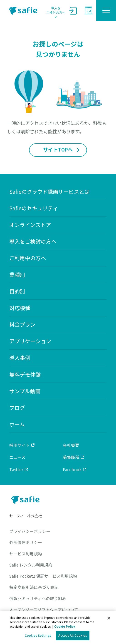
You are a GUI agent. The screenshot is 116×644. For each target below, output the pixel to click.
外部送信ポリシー (26, 542)
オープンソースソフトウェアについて (44, 610)
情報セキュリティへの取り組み (38, 598)
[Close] (109, 618)
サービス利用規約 (26, 554)
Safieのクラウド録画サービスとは (49, 192)
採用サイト (22, 445)
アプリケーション (30, 341)
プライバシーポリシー (30, 531)
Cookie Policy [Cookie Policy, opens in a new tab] (65, 626)
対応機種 (20, 308)
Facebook (75, 469)
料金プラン (22, 324)
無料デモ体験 (25, 374)
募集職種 (74, 457)
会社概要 (71, 445)
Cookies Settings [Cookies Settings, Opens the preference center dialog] (38, 635)
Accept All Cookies (73, 635)
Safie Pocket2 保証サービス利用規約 (43, 576)
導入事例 (20, 358)
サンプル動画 (25, 391)
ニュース (17, 457)
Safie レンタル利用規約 (31, 565)
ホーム (17, 424)
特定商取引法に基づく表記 (34, 587)
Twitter (19, 469)
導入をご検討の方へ (56, 10)
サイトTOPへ (62, 150)
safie (23, 10)
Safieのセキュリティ (34, 208)
